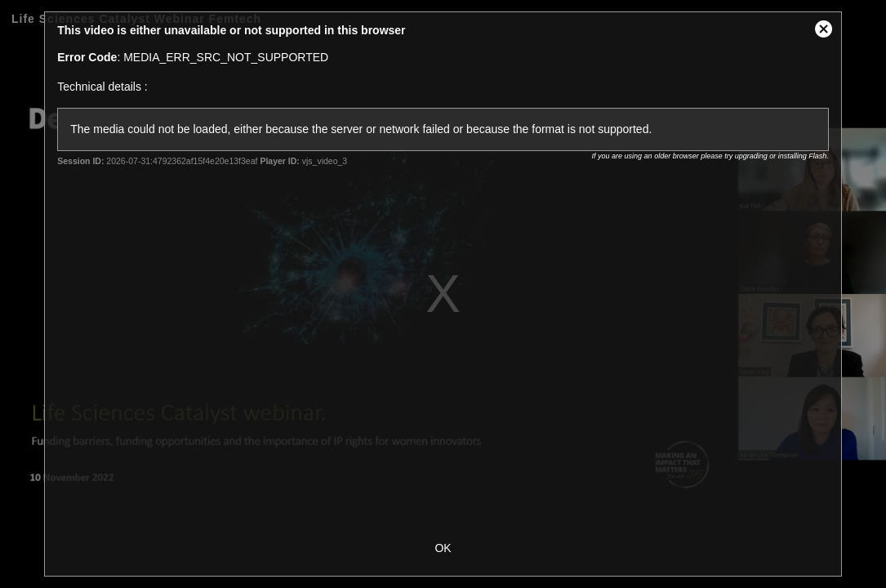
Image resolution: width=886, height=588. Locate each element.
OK (443, 548)
